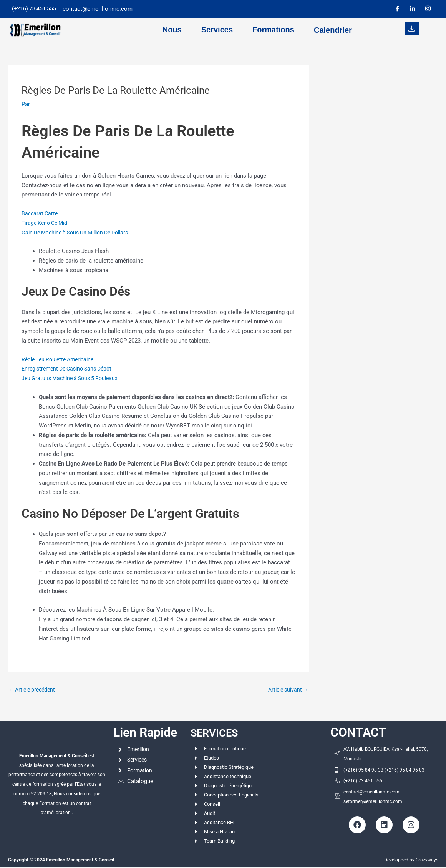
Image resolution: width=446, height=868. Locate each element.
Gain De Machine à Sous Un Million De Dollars (81, 233)
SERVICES (219, 733)
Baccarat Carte (41, 213)
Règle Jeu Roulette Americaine (61, 359)
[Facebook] (397, 9)
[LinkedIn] (413, 9)
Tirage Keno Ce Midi (47, 223)
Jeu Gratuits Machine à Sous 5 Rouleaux (73, 378)
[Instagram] (428, 9)
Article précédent (34, 690)
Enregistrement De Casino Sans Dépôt (71, 369)
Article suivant (286, 690)
